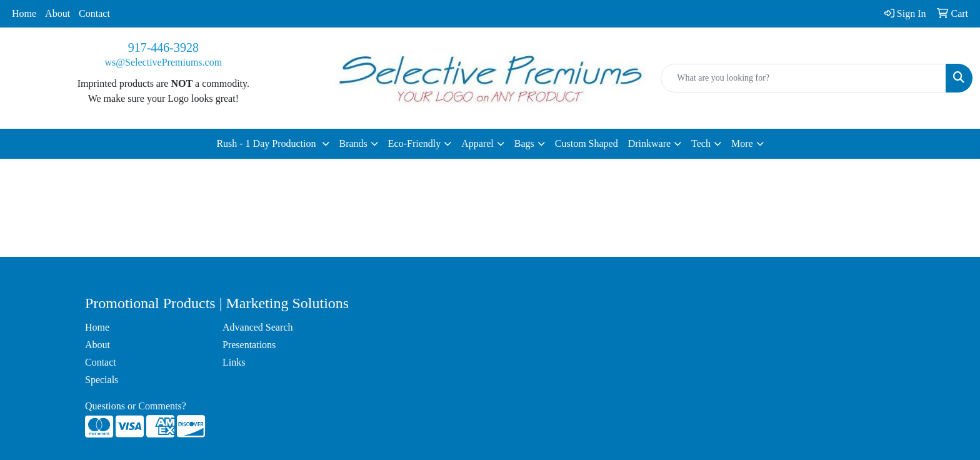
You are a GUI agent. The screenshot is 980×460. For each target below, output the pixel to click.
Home (24, 13)
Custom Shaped (587, 143)
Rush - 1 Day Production (267, 143)
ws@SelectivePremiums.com (164, 62)
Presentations (249, 345)
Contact (94, 13)
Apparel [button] (477, 143)
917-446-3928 (163, 47)
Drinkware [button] (649, 143)
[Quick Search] (803, 78)
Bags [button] (524, 143)
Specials (102, 380)
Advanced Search (257, 327)
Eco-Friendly (414, 143)
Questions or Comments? (136, 406)
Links (234, 362)
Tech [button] (701, 143)
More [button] (742, 143)
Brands (353, 143)
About (57, 13)
